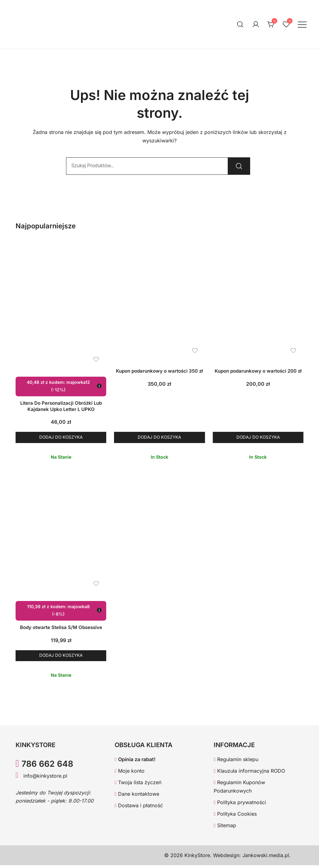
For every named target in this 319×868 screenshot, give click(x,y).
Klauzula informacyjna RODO (249, 774)
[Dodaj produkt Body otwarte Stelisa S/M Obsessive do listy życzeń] (96, 585)
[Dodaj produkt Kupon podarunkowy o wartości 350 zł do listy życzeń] (195, 351)
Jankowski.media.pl (266, 858)
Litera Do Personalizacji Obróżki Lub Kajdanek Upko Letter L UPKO (61, 406)
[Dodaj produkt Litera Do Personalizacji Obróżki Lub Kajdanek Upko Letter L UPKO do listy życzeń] (96, 359)
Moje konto (130, 774)
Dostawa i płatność (139, 808)
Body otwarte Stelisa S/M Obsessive (61, 629)
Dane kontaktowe (137, 797)
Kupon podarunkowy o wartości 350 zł (159, 371)
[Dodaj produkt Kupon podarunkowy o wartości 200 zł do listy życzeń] (293, 351)
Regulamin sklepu (236, 762)
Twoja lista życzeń (138, 785)
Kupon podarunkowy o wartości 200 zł (258, 371)
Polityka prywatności (240, 805)
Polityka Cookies (235, 817)
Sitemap (225, 828)
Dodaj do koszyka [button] (61, 438)
